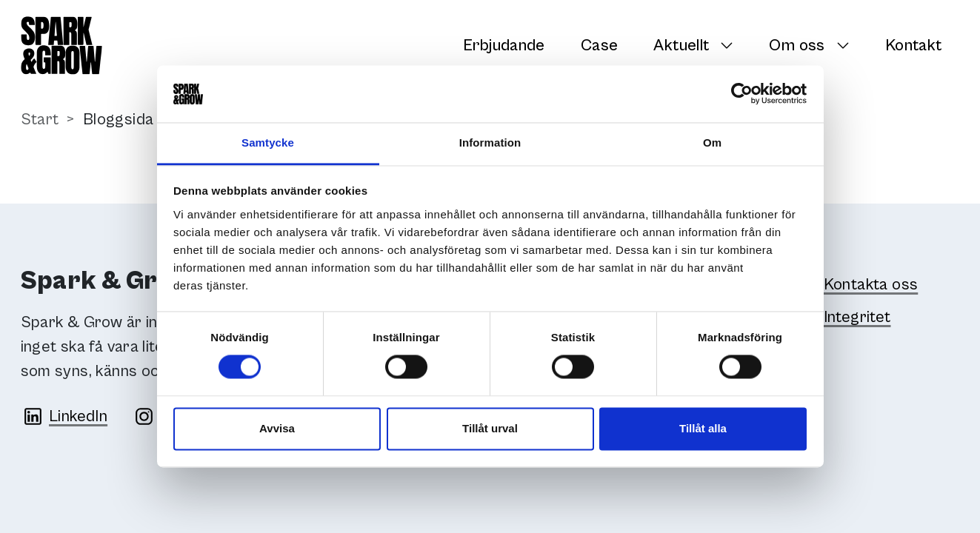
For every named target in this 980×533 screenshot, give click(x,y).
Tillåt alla (703, 428)
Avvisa (277, 428)
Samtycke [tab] (268, 143)
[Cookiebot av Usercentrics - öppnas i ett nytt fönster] (742, 94)
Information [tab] (490, 143)
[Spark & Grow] (61, 46)
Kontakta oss (871, 285)
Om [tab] (712, 143)
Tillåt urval (490, 428)
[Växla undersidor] (731, 45)
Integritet (857, 317)
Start (40, 120)
